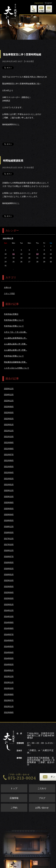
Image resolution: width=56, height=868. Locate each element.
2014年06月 (9, 640)
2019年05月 (9, 520)
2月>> (44, 269)
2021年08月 (9, 449)
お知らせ (8, 287)
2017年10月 (9, 545)
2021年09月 (9, 443)
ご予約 (14, 808)
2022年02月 (9, 419)
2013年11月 (9, 682)
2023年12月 (9, 401)
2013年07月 (9, 700)
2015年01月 (9, 604)
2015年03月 (9, 598)
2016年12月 (9, 550)
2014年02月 (9, 664)
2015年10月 (9, 580)
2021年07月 (9, 455)
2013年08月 (9, 694)
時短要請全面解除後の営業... (16, 362)
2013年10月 (9, 688)
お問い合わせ (42, 808)
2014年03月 (9, 658)
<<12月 (13, 269)
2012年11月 (9, 706)
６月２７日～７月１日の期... (16, 332)
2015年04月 (9, 592)
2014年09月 (9, 622)
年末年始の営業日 (11, 314)
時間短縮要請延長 (13, 161)
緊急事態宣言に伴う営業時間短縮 (22, 54)
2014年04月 (9, 652)
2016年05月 (9, 562)
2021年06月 (9, 460)
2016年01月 (9, 575)
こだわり (42, 788)
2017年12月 (9, 539)
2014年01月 (9, 670)
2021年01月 (9, 485)
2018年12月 (9, 527)
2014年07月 (9, 634)
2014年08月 (9, 628)
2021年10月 (9, 437)
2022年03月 (9, 413)
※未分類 (29, 61)
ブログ (42, 798)
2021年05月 (9, 467)
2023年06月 (9, 407)
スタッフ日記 (9, 293)
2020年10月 (9, 497)
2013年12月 (9, 676)
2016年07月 (9, 557)
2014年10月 (9, 617)
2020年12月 (9, 490)
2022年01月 (9, 425)
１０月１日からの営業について (17, 368)
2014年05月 (9, 647)
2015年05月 (9, 587)
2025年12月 (9, 389)
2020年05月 (9, 509)
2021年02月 (9, 479)
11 (14, 254)
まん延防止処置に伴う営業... (16, 350)
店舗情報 (14, 798)
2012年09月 (9, 712)
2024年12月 (9, 395)
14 (37, 254)
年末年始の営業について (14, 320)
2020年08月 (9, 503)
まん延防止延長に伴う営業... (16, 344)
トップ (14, 788)
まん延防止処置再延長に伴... (16, 338)
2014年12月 (9, 610)
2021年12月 (9, 431)
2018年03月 (9, 532)
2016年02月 (9, 569)
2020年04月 (9, 515)
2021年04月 (9, 473)
